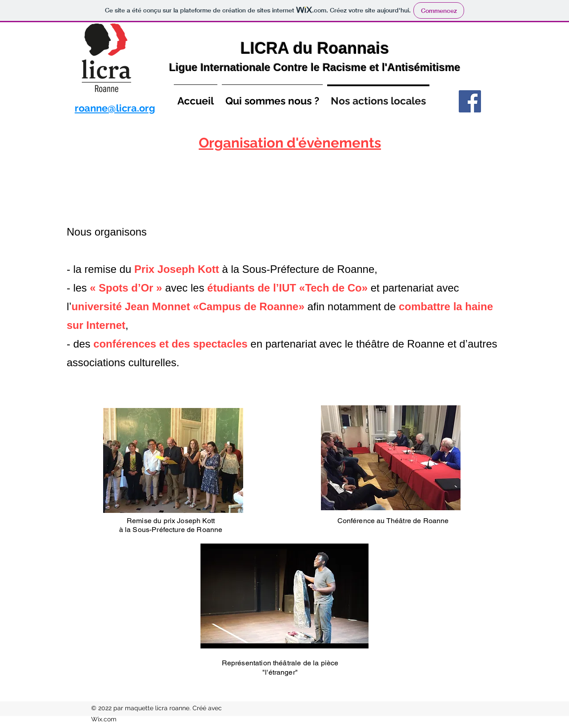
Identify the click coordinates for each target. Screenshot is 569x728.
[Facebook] (470, 101)
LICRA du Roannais (315, 48)
